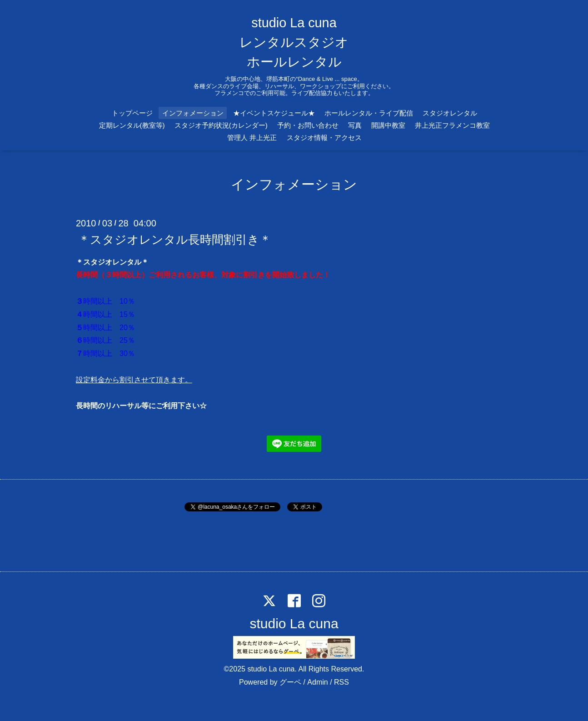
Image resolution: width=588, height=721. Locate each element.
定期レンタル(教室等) (132, 125)
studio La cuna (294, 623)
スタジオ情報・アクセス (324, 138)
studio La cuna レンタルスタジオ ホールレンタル (294, 42)
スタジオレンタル (450, 113)
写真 (355, 125)
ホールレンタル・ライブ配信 (369, 113)
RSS (341, 682)
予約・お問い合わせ (308, 125)
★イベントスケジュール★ (274, 113)
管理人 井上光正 (252, 138)
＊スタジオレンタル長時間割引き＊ (175, 239)
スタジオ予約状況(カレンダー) (221, 125)
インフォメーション (193, 113)
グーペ (290, 682)
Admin (317, 682)
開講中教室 (388, 125)
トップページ (132, 113)
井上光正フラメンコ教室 (452, 125)
